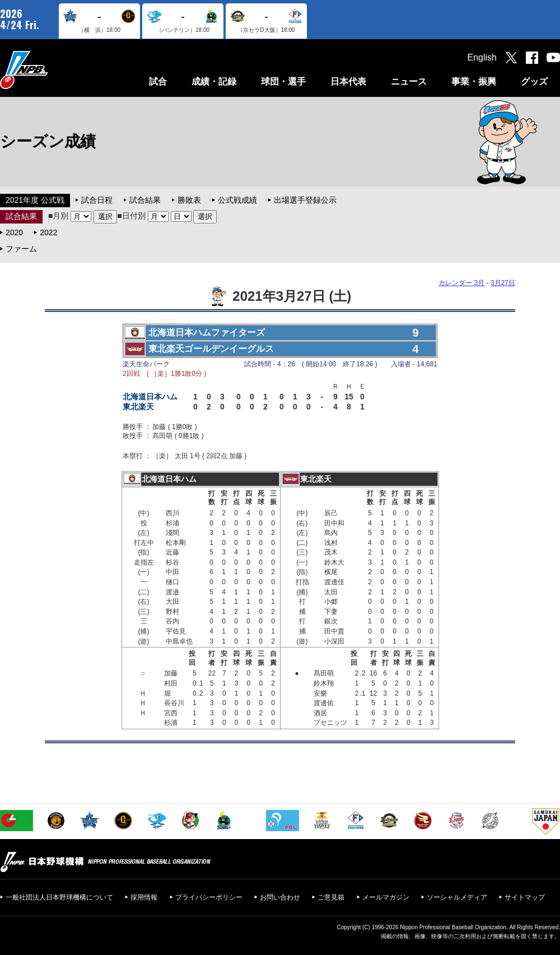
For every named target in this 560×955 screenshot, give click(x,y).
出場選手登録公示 (305, 200)
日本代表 (348, 81)
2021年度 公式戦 (35, 200)
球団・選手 (283, 81)
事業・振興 (474, 81)
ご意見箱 (331, 897)
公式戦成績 (237, 200)
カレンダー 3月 (461, 283)
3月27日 (503, 283)
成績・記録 (214, 81)
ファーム (21, 249)
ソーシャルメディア (457, 897)
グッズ (534, 81)
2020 (14, 232)
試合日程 (97, 200)
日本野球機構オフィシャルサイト (52, 70)
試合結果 (145, 200)
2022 (48, 232)
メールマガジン (386, 897)
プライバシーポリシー (209, 897)
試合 (158, 81)
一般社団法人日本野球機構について (59, 897)
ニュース (409, 81)
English (482, 57)
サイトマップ (525, 897)
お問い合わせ (280, 897)
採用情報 (144, 897)
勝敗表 (189, 200)
